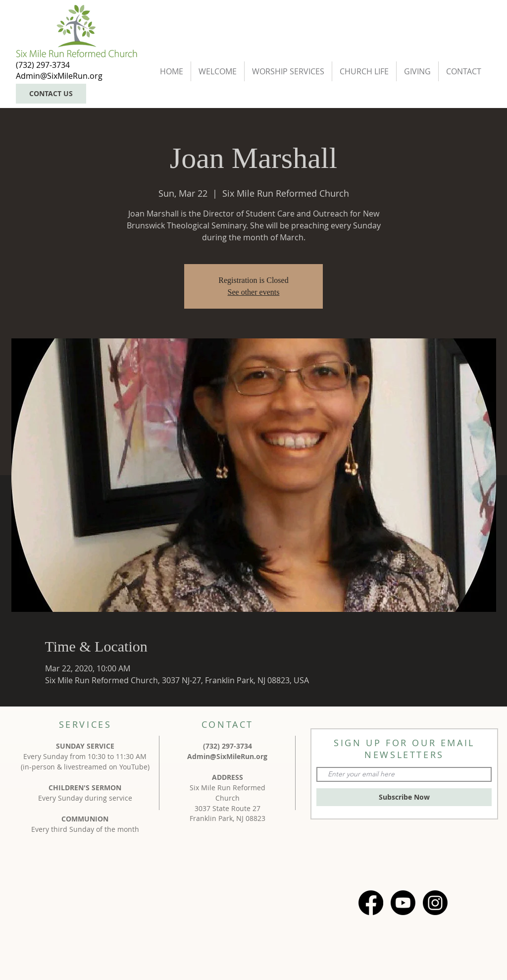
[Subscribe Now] (404, 797)
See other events (254, 292)
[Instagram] (435, 903)
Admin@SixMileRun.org (227, 756)
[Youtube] (403, 903)
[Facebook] (371, 903)
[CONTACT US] (51, 94)
